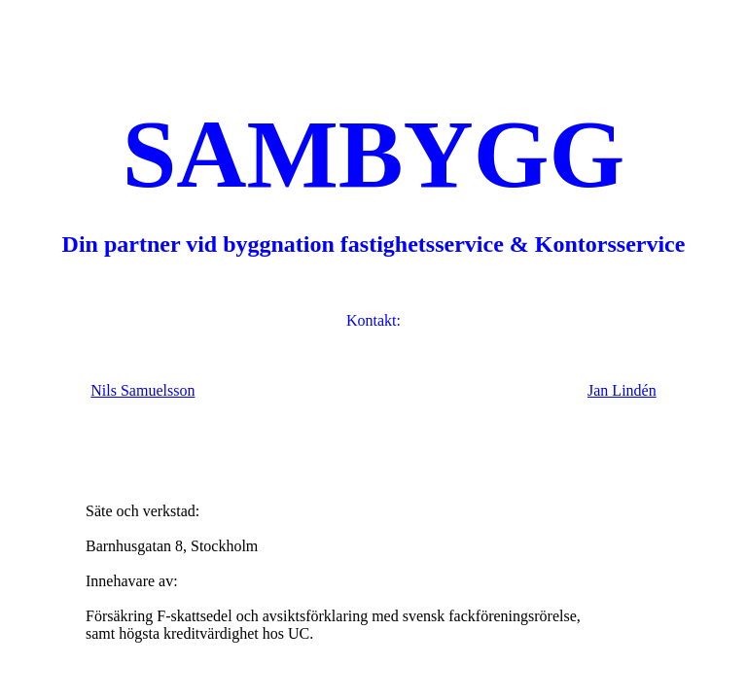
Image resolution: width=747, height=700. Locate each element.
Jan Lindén (622, 390)
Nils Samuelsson (142, 390)
